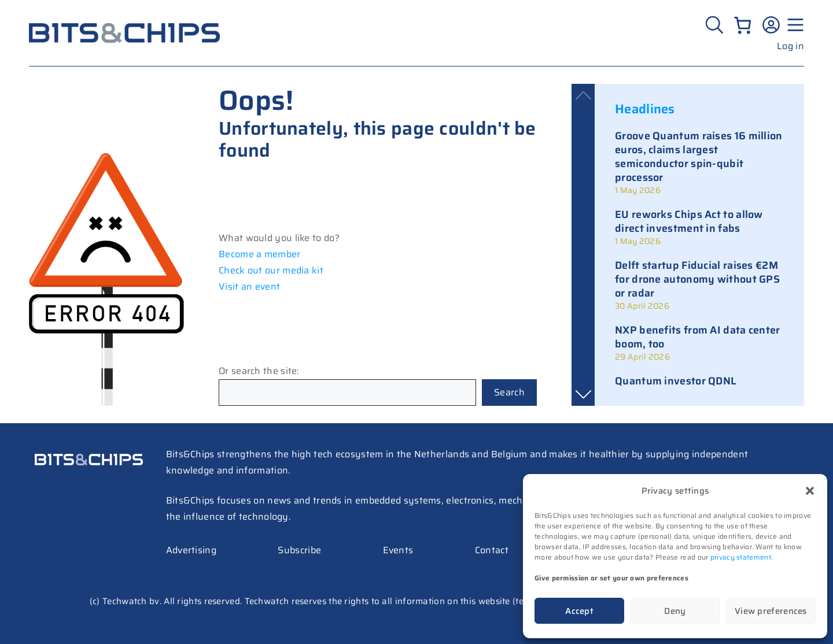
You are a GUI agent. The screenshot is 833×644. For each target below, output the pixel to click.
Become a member (260, 254)
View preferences (771, 611)
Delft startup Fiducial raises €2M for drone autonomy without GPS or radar (697, 279)
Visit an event (249, 286)
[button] (810, 491)
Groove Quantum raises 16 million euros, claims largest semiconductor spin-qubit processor (699, 157)
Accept (579, 611)
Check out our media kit (271, 270)
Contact (492, 550)
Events (398, 550)
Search (509, 392)
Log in (790, 46)
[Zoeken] (716, 25)
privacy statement (741, 557)
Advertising (191, 550)
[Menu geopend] (794, 25)
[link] (699, 162)
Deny (675, 611)
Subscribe (299, 550)
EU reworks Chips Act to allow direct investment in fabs (689, 221)
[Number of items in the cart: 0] (742, 25)
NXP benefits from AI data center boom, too (698, 337)
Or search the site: (259, 371)
